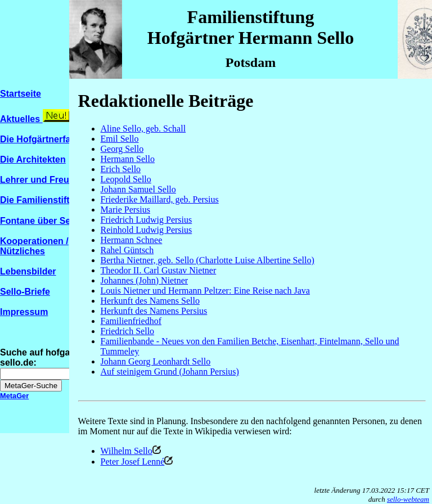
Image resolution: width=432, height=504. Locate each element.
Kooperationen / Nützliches (34, 246)
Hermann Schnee (132, 240)
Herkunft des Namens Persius (154, 311)
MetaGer (14, 396)
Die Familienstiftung (43, 200)
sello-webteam (408, 499)
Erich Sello (121, 169)
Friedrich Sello (128, 331)
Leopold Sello (126, 179)
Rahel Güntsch (127, 250)
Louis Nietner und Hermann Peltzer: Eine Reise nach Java (205, 291)
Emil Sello (120, 139)
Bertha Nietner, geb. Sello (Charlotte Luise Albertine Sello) (208, 260)
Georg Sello (122, 149)
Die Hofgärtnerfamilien (48, 139)
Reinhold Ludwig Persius (147, 230)
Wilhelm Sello (131, 451)
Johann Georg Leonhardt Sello (156, 361)
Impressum (24, 312)
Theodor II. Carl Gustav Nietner (159, 270)
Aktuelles (21, 119)
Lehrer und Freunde (42, 180)
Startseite (21, 94)
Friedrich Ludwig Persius (147, 220)
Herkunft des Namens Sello (150, 301)
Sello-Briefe (25, 292)
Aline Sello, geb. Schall (143, 129)
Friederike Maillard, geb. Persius (160, 199)
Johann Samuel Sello (138, 189)
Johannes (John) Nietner (145, 280)
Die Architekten (33, 159)
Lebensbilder (28, 271)
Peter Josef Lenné (133, 462)
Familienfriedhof (131, 321)
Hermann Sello (128, 159)
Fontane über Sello (46, 221)
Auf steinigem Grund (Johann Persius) (170, 372)
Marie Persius (125, 210)
